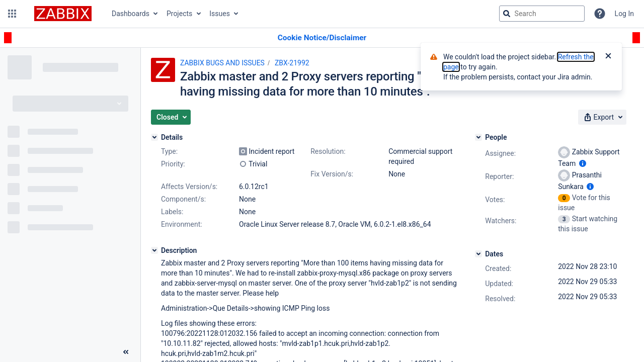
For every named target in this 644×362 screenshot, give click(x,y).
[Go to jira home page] (63, 14)
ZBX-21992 (292, 63)
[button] (12, 14)
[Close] (608, 57)
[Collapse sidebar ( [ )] (126, 352)
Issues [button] (220, 14)
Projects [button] (179, 14)
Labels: (172, 212)
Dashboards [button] (131, 14)
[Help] (600, 14)
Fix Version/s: (332, 174)
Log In (624, 14)
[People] (478, 137)
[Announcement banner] (322, 38)
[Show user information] (583, 163)
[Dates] (478, 254)
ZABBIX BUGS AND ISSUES (222, 63)
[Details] (154, 137)
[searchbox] (542, 14)
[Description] (154, 250)
